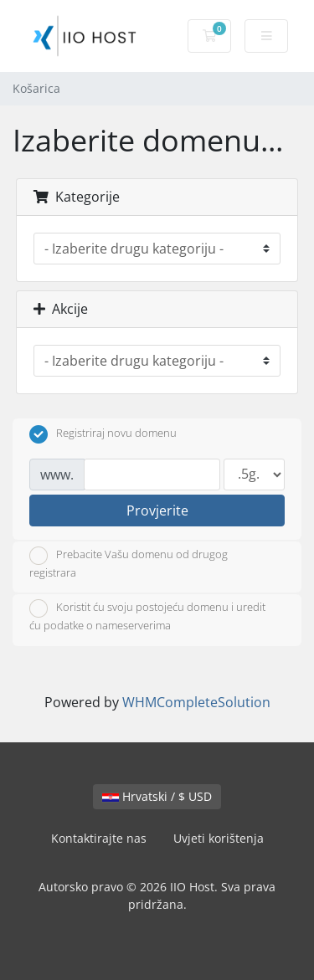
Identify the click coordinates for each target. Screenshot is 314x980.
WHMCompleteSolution (196, 702)
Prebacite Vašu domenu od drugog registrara (129, 563)
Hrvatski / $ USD (157, 796)
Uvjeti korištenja (219, 838)
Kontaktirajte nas (99, 838)
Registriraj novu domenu (103, 434)
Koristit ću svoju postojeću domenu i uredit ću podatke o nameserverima (147, 616)
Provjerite (157, 511)
